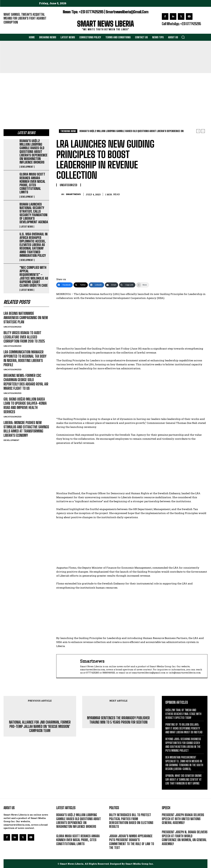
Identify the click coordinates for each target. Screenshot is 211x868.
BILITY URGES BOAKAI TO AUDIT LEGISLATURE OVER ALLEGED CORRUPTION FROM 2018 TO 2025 (24, 337)
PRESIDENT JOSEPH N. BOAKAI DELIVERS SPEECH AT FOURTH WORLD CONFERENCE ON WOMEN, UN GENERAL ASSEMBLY (185, 838)
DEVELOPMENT (27, 167)
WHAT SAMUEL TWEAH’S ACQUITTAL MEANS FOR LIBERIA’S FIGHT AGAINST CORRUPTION (25, 18)
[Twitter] (81, 285)
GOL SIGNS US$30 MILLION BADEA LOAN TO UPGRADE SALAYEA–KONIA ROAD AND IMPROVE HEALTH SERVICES (25, 405)
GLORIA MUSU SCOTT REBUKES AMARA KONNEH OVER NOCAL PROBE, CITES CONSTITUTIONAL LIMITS (32, 183)
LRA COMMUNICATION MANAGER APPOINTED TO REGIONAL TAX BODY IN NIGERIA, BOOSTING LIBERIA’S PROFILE (25, 358)
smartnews (73, 194)
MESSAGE (166, 827)
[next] (203, 131)
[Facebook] (64, 285)
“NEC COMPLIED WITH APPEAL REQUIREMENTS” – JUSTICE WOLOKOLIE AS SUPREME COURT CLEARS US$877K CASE (34, 276)
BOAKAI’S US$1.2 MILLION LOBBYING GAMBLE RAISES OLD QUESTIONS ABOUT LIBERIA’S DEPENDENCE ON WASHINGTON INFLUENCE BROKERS (33, 152)
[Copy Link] (127, 285)
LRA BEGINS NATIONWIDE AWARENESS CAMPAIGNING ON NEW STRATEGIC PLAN (26, 318)
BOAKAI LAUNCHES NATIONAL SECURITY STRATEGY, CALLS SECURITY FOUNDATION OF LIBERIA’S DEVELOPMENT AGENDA (34, 213)
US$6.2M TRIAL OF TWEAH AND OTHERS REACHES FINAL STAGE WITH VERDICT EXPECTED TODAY (183, 714)
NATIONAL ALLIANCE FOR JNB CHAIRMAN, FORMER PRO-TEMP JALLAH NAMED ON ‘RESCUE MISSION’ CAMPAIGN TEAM (40, 727)
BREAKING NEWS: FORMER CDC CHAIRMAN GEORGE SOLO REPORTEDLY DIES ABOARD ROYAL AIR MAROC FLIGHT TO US (26, 382)
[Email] (112, 285)
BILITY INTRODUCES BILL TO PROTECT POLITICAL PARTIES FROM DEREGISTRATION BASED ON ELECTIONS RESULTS (131, 821)
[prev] (198, 131)
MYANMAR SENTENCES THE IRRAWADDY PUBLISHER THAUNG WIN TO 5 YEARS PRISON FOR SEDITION (118, 720)
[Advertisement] (106, 95)
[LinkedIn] (96, 285)
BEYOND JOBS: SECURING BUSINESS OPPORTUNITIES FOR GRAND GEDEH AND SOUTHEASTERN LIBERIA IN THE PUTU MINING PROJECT (183, 745)
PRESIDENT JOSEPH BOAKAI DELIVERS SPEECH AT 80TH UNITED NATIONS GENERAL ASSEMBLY (183, 819)
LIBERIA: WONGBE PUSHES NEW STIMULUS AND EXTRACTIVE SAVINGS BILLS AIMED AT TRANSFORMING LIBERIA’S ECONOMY (26, 429)
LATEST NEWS (27, 227)
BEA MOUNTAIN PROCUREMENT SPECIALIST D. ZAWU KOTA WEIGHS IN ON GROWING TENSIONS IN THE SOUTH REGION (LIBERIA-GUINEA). (184, 763)
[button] (183, 37)
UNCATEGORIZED (13, 327)
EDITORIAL (9, 27)
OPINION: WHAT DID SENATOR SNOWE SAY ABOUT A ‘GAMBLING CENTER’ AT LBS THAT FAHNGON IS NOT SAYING (184, 779)
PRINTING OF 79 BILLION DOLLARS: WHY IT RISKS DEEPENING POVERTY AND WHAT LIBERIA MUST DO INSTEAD (184, 728)
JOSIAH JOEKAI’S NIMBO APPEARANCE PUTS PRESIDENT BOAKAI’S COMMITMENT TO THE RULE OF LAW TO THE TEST (132, 842)
